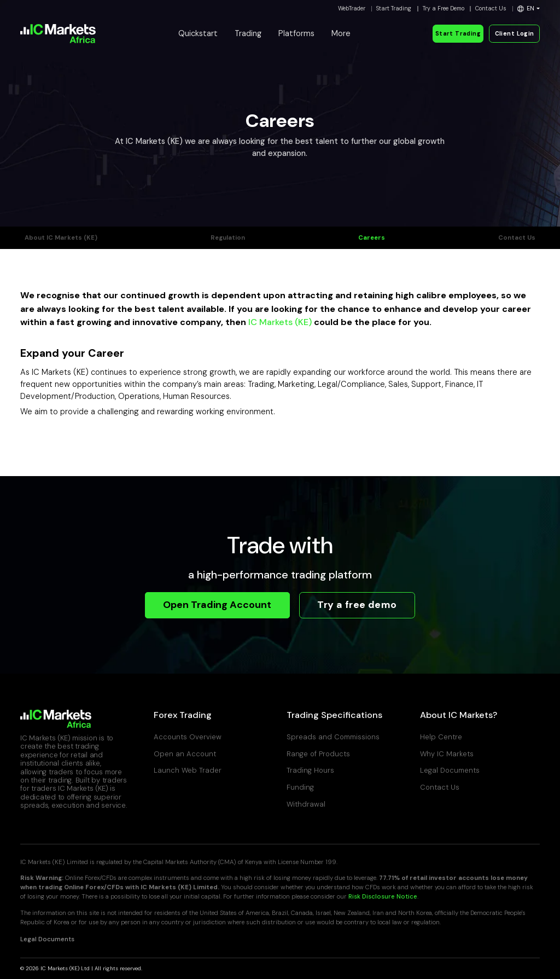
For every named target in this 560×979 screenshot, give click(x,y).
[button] (529, 8)
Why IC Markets (447, 754)
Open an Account (185, 754)
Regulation (228, 238)
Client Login (515, 34)
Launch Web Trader (188, 770)
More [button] (341, 33)
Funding (300, 787)
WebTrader (352, 8)
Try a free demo (357, 605)
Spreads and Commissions (333, 737)
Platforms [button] (296, 33)
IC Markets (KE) (280, 322)
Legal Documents (450, 770)
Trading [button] (248, 33)
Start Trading (394, 8)
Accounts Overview (188, 737)
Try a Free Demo (444, 8)
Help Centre (441, 737)
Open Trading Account (217, 605)
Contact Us (491, 8)
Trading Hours (310, 770)
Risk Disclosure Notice (383, 897)
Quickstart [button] (198, 33)
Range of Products (318, 754)
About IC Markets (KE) (61, 238)
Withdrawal (306, 804)
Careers (372, 238)
